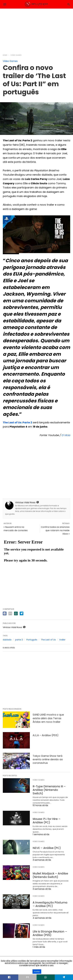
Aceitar (37, 972)
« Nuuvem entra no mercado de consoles (16, 529)
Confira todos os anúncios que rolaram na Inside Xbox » (55, 530)
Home (5, 55)
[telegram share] (22, 613)
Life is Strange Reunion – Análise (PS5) (50, 933)
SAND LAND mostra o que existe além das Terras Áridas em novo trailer (48, 718)
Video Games (16, 55)
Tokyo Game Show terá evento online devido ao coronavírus (48, 759)
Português (32, 640)
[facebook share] (5, 613)
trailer (62, 640)
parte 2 (19, 640)
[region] (37, 30)
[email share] (10, 613)
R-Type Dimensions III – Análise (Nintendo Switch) (49, 790)
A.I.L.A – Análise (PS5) (46, 735)
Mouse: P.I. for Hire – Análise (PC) (47, 821)
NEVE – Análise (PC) (47, 848)
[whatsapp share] (16, 613)
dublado (7, 640)
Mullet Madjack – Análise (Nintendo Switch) (50, 875)
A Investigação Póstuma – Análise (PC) (50, 904)
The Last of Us (48, 640)
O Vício (66, 435)
